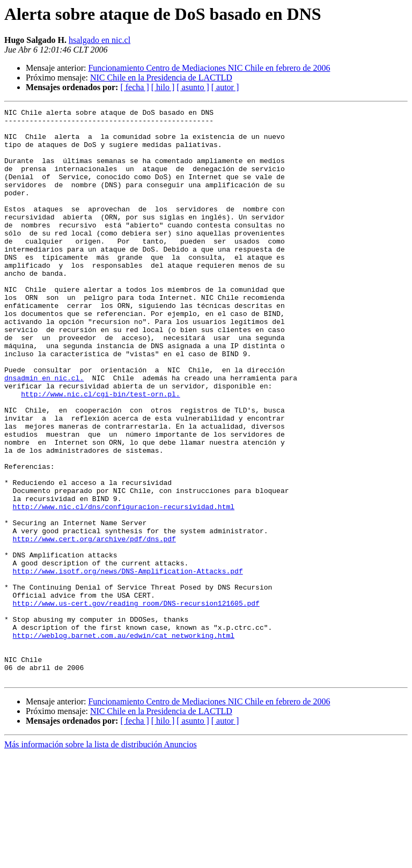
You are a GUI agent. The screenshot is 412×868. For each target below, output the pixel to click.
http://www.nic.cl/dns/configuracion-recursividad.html (124, 587)
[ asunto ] (193, 87)
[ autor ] (225, 87)
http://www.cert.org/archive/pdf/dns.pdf (94, 626)
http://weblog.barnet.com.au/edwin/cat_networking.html (124, 741)
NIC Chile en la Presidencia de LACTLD (161, 78)
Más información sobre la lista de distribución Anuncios (101, 859)
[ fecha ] (134, 87)
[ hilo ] (163, 87)
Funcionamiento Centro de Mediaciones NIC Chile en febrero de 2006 (209, 68)
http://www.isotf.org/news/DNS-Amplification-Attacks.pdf (128, 664)
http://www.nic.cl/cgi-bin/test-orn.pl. (100, 452)
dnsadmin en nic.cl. (44, 432)
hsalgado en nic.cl (100, 40)
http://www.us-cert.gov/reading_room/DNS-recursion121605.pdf (136, 703)
